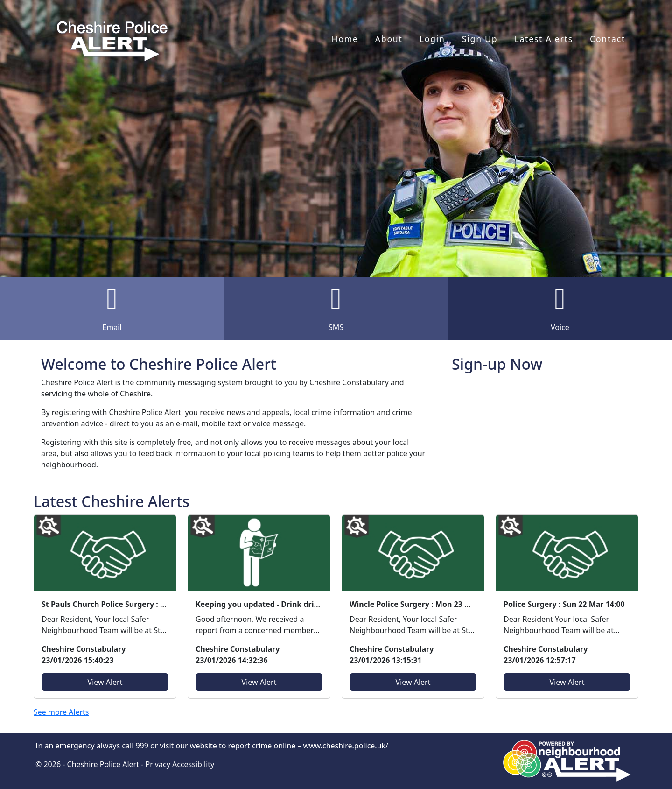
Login (432, 39)
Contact (608, 39)
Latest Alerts (543, 39)
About (389, 39)
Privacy (157, 764)
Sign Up (480, 39)
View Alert (105, 682)
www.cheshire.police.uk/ (346, 746)
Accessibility (193, 764)
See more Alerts (61, 712)
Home (345, 39)
